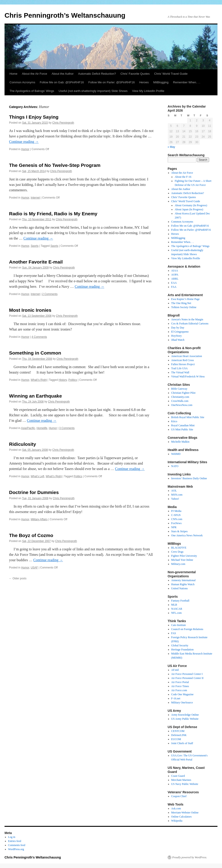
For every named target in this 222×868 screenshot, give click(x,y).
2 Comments (50, 294)
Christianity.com (180, 397)
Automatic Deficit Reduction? (97, 74)
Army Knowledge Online (185, 715)
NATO (175, 466)
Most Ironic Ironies (30, 310)
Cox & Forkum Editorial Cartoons (190, 324)
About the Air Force (35, 74)
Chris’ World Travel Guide (171, 74)
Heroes (144, 82)
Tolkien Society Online (184, 307)
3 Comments (67, 428)
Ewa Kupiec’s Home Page (186, 299)
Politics (73, 380)
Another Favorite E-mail (36, 262)
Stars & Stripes (180, 531)
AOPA (175, 275)
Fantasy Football (180, 601)
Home (13, 74)
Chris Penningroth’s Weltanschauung (65, 15)
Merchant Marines (181, 780)
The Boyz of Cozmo (31, 535)
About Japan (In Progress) (189, 209)
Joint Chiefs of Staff (182, 743)
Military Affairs (39, 519)
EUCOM (176, 739)
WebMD (176, 454)
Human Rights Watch (183, 584)
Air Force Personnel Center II (187, 678)
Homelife (42, 428)
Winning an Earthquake (35, 396)
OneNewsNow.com (182, 405)
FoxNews (176, 523)
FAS (174, 633)
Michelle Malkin (180, 442)
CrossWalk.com (180, 401)
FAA (174, 287)
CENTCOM (178, 731)
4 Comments (39, 337)
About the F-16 (183, 177)
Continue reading (24, 142)
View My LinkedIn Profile (148, 91)
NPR (174, 527)
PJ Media (176, 511)
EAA (174, 283)
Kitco (174, 421)
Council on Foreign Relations (187, 629)
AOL (174, 491)
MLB (174, 605)
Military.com (178, 564)
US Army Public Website (185, 719)
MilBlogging (161, 82)
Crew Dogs (177, 552)
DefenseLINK (179, 735)
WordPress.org (16, 849)
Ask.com (176, 808)
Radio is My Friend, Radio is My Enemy (53, 214)
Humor (25, 149)
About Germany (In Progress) (191, 205)
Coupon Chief (179, 796)
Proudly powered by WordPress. (190, 857)
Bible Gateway (179, 389)
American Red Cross (183, 360)
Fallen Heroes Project (183, 364)
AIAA (175, 271)
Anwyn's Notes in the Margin (187, 319)
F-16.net (176, 698)
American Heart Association (187, 356)
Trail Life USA (180, 368)
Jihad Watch (178, 340)
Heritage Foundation (182, 650)
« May (171, 147)
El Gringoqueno (180, 332)
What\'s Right (39, 380)
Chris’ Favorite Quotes (135, 74)
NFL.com (176, 613)
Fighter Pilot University (184, 556)
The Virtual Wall (180, 372)
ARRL (175, 279)
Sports (35, 246)
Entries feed (15, 841)
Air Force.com (179, 690)
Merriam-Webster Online (185, 813)
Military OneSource (182, 703)
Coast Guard (178, 776)
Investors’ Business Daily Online (189, 478)
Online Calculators (181, 817)
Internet (35, 198)
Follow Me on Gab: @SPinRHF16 (62, 82)
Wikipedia (177, 821)
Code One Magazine (182, 694)
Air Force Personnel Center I (187, 674)
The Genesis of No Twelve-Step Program (55, 165)
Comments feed (17, 845)
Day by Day (178, 328)
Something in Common (35, 353)
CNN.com (177, 519)
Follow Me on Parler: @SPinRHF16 (112, 82)
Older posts (18, 578)
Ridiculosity (23, 444)
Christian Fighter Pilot (183, 393)
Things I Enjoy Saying (34, 117)
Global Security (180, 645)
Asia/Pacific (28, 428)
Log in (12, 837)
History (63, 380)
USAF (34, 568)
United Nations (180, 588)
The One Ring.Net (181, 303)
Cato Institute (179, 625)
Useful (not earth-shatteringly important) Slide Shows (93, 91)
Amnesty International (183, 580)
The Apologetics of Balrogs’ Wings (32, 91)
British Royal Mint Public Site (188, 417)
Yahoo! (175, 499)
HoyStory (177, 336)
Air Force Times (180, 686)
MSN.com (177, 495)
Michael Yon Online (182, 560)
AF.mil (175, 670)
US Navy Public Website (185, 784)
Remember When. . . (187, 82)
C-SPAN (176, 515)
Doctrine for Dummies (34, 492)
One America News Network (187, 535)
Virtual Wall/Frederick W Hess (188, 376)
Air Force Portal (180, 682)
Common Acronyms (22, 82)
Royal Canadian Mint (183, 425)
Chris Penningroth (63, 123)
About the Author (63, 74)
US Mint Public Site (182, 429)
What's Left (37, 476)
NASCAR (177, 609)
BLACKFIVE (179, 548)
